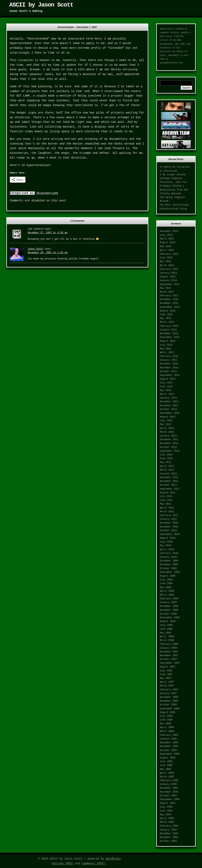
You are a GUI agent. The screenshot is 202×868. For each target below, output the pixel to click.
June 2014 (166, 387)
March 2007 (167, 686)
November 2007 (169, 656)
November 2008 (169, 610)
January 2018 (168, 281)
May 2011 (166, 504)
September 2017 (170, 284)
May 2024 (166, 247)
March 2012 (167, 470)
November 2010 (169, 527)
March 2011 (167, 512)
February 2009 (169, 599)
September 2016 (170, 307)
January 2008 (168, 648)
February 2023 (169, 269)
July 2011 (166, 496)
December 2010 (169, 523)
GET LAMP (180, 44)
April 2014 (167, 394)
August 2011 (168, 493)
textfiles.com (167, 52)
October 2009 (168, 569)
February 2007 (169, 690)
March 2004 (167, 822)
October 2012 (168, 447)
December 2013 (169, 402)
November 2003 (169, 837)
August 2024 (168, 243)
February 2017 (169, 296)
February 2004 (169, 826)
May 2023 (166, 262)
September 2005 (170, 754)
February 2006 (169, 735)
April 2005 (167, 773)
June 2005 (166, 765)
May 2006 (166, 724)
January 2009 (168, 602)
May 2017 (166, 288)
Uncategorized (47, 193)
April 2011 (167, 508)
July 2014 (166, 383)
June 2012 (166, 459)
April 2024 (167, 250)
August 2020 (168, 277)
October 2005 (168, 750)
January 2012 (168, 474)
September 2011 (170, 489)
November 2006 (169, 701)
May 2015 (166, 349)
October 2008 (168, 614)
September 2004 (170, 799)
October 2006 (168, 705)
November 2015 (169, 334)
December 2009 (169, 561)
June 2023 (166, 258)
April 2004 (167, 818)
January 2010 (168, 557)
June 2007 (166, 675)
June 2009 (166, 584)
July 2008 (166, 625)
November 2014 (169, 368)
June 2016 (166, 315)
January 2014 (168, 398)
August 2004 (168, 803)
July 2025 (166, 235)
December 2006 (169, 697)
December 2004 (169, 788)
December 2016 (169, 299)
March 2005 (167, 777)
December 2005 (169, 743)
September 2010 (170, 534)
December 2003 (169, 834)
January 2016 (168, 330)
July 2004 (166, 807)
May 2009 (166, 587)
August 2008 (168, 621)
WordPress (113, 859)
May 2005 (166, 769)
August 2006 (168, 712)
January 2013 (168, 436)
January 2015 (168, 360)
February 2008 (169, 644)
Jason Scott (35, 249)
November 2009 (169, 565)
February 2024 (169, 254)
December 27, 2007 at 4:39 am (48, 233)
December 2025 (169, 231)
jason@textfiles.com (171, 63)
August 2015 (168, 341)
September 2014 (170, 375)
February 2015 (169, 356)
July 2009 (166, 580)
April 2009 (167, 591)
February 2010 (169, 553)
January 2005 (168, 784)
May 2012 (166, 462)
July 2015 (166, 345)
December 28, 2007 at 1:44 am (48, 253)
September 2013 (170, 413)
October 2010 (168, 531)
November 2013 (169, 406)
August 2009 (168, 576)
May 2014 (166, 390)
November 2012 (169, 443)
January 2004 (168, 830)
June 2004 (166, 811)
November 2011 (169, 481)
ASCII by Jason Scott (41, 5)
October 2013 (168, 409)
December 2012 (169, 440)
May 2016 (166, 318)
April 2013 (167, 428)
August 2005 (168, 758)
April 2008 (167, 637)
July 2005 (166, 762)
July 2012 (166, 455)
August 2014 (168, 379)
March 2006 (167, 731)
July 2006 (166, 716)
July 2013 (166, 421)
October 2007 (168, 659)
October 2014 (168, 372)
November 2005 (169, 746)
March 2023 (167, 266)
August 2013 (168, 417)
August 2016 (168, 311)
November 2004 (169, 792)
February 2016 (169, 326)
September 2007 (170, 663)
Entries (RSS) (63, 863)
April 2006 (167, 727)
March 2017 (167, 292)
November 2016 (169, 303)
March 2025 (167, 239)
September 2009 (170, 572)
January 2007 (168, 693)
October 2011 (168, 485)
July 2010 (166, 542)
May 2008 (166, 633)
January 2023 (168, 273)
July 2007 (166, 671)
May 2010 (166, 546)
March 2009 (167, 595)
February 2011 (169, 515)
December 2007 (169, 652)
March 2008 (167, 640)
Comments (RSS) (94, 863)
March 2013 (167, 432)
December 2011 (169, 478)
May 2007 (166, 678)
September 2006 (170, 709)
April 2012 (167, 466)
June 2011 (166, 500)
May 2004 (166, 815)
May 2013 (166, 424)
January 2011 (168, 519)
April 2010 (167, 550)
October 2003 (168, 841)
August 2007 (168, 667)
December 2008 (169, 606)
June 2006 (166, 720)
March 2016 (167, 322)
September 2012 (170, 451)
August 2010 (168, 538)
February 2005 (169, 781)
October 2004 (168, 796)
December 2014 (169, 364)
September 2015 (170, 337)
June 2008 (166, 629)
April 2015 (167, 353)
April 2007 (167, 682)
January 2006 (168, 739)
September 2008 (170, 618)
